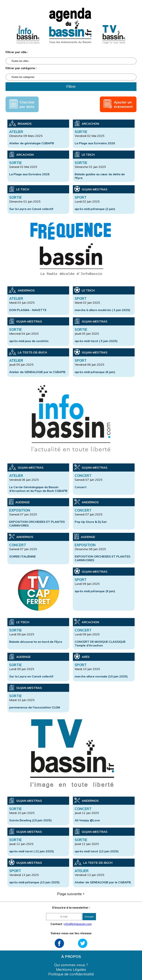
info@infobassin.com (78, 924)
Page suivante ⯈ (71, 894)
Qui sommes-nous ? (71, 965)
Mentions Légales (71, 969)
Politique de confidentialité (71, 974)
